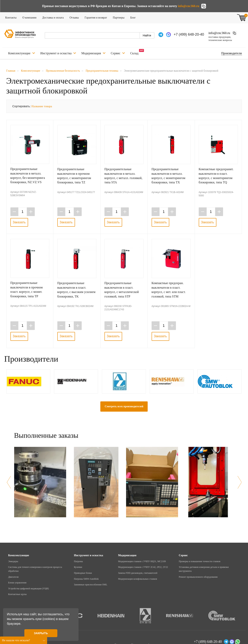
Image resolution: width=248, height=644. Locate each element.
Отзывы (75, 17)
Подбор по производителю (232, 53)
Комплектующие (22, 53)
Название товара (42, 106)
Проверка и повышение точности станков (199, 561)
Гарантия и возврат (97, 17)
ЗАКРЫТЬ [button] (41, 633)
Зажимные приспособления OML (91, 585)
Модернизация (93, 53)
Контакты (12, 17)
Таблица (234, 106)
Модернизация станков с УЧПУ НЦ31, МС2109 (142, 561)
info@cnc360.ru (189, 6)
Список (228, 106)
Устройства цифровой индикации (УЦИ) (29, 589)
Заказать (19, 222)
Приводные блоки (83, 573)
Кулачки (78, 567)
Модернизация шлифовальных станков (137, 579)
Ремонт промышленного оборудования (198, 577)
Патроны (79, 561)
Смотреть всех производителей (124, 406)
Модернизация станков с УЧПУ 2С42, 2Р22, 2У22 (143, 567)
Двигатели (13, 577)
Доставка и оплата (54, 17)
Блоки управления (17, 583)
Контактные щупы (17, 594)
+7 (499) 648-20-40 (189, 34)
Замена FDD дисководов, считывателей (138, 573)
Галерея (222, 106)
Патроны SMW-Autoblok (86, 579)
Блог (134, 17)
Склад (137, 52)
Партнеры (120, 17)
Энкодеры (13, 561)
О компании (31, 17)
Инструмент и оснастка (58, 53)
